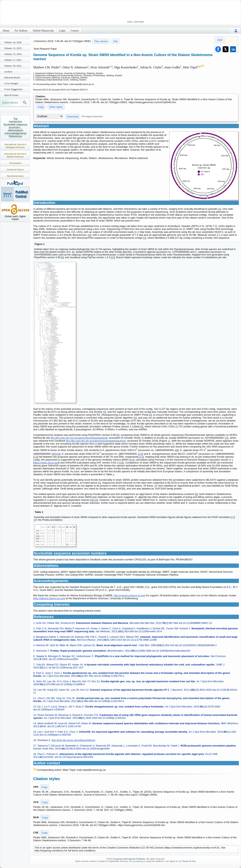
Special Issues (11, 95)
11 (140, 454)
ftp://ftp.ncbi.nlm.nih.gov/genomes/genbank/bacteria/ (96, 441)
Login (62, 31)
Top (16, 119)
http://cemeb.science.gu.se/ (129, 595)
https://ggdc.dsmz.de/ (46, 463)
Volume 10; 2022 (13, 66)
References (15, 136)
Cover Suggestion (13, 89)
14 (132, 460)
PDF (220, 40)
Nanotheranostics (15, 176)
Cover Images (11, 83)
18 (96, 500)
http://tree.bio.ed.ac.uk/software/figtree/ (73, 740)
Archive (8, 72)
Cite (115, 41)
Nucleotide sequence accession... (15, 126)
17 (233, 517)
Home (6, 31)
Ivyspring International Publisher (129, 859)
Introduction (15, 122)
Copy (41, 107)
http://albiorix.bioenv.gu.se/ (49, 598)
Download (73, 117)
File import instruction (92, 116)
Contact (75, 31)
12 (35, 457)
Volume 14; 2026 (13, 42)
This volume (101, 41)
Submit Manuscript (43, 31)
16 (113, 257)
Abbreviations (16, 130)
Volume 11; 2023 (13, 60)
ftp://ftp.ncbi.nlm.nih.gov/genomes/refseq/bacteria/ (80, 438)
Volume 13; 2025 (13, 48)
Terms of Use (189, 861)
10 (57, 454)
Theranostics (15, 163)
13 (142, 457)
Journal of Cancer (15, 170)
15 (121, 463)
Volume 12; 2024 (13, 54)
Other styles (56, 107)
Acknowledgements (16, 133)
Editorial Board (12, 77)
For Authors (21, 31)
